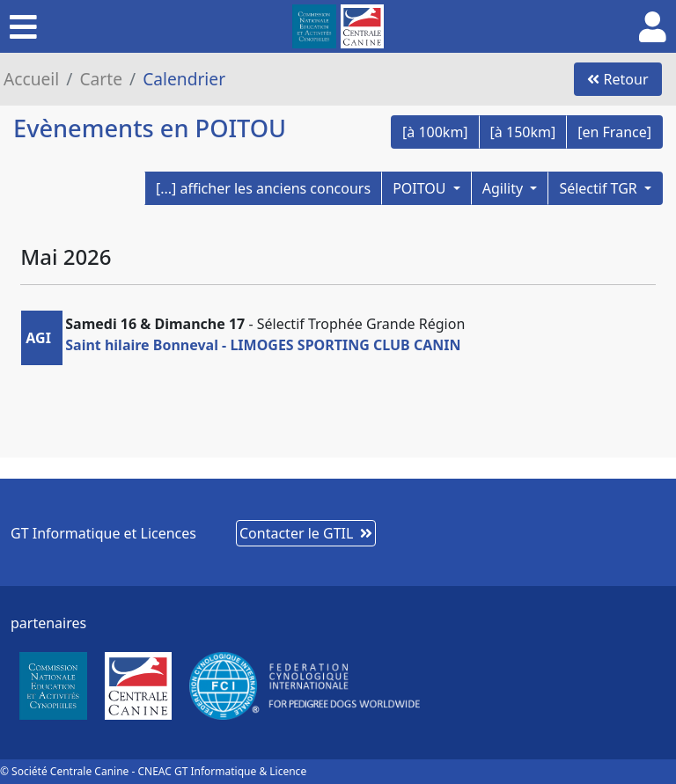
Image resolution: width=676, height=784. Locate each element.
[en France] (614, 132)
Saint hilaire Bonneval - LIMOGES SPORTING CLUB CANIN (263, 345)
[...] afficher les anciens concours (263, 188)
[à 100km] (435, 132)
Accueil (31, 79)
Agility (505, 188)
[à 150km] (523, 132)
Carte (101, 79)
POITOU (421, 188)
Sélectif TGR (600, 188)
